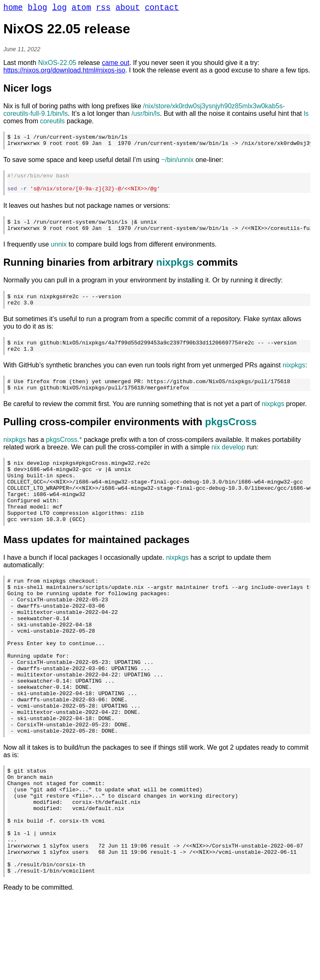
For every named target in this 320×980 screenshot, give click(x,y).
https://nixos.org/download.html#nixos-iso (64, 72)
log (59, 9)
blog (38, 9)
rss (103, 9)
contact (162, 9)
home (13, 9)
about (128, 9)
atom (81, 9)
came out (116, 65)
